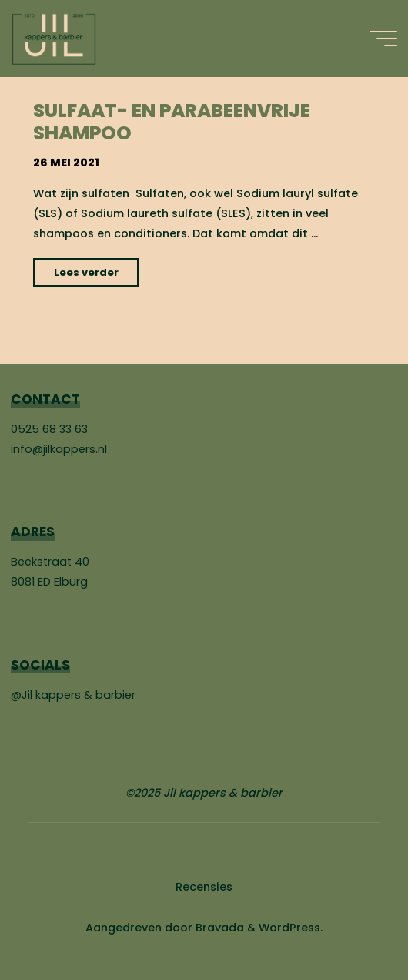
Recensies (204, 887)
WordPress (289, 928)
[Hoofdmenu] (383, 39)
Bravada (218, 928)
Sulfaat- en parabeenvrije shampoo (172, 122)
